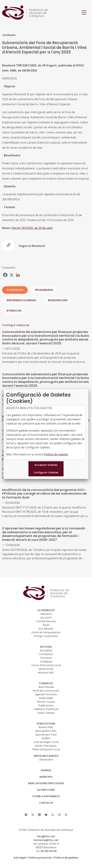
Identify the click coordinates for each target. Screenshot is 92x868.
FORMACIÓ (46, 683)
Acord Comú (46, 790)
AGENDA (46, 770)
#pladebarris (44, 290)
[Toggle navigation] (84, 13)
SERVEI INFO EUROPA (46, 756)
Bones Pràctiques (46, 746)
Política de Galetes (56, 454)
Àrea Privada (46, 687)
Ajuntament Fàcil (46, 735)
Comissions (46, 654)
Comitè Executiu (46, 621)
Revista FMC (46, 727)
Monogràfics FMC (46, 731)
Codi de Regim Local (46, 742)
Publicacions (46, 705)
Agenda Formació (46, 694)
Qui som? (46, 618)
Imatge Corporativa (46, 636)
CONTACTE (46, 803)
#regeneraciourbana (21, 300)
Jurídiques (46, 662)
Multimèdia (46, 698)
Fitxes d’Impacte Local (46, 749)
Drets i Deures (46, 713)
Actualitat (46, 650)
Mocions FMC (46, 673)
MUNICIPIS (46, 777)
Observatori (46, 760)
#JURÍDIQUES (15, 290)
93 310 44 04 (49, 851)
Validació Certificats (46, 709)
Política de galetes (66, 858)
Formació (46, 658)
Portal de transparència (46, 632)
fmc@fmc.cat (46, 836)
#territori (14, 311)
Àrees (46, 625)
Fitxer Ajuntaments (46, 796)
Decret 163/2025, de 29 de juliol (32, 228)
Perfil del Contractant (46, 691)
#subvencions (58, 300)
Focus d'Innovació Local (46, 665)
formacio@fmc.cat (46, 840)
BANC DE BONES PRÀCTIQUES (46, 783)
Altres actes (46, 669)
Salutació (46, 614)
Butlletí (46, 738)
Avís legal (20, 858)
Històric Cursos (46, 702)
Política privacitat (40, 858)
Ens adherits (46, 629)
